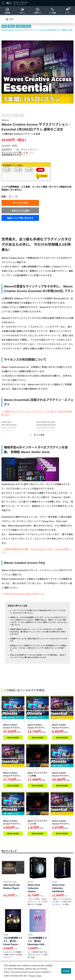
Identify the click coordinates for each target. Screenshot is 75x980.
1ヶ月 (7, 170)
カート (67, 13)
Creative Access (23, 26)
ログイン (22, 13)
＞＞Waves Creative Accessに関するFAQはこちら (23, 594)
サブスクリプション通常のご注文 (13, 115)
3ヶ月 (18, 170)
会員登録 (7, 13)
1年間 (40, 170)
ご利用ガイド (37, 13)
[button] (58, 971)
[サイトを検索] (22, 19)
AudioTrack (6, 422)
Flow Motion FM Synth (46, 422)
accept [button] (66, 971)
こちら (31, 153)
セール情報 (52, 13)
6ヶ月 (29, 170)
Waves (11, 26)
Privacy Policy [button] (35, 976)
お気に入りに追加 (20, 211)
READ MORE (13, 738)
